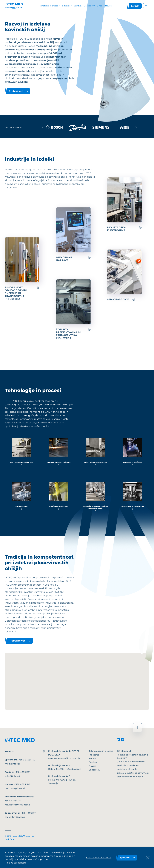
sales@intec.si (12, 776)
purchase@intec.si (15, 788)
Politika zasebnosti (15, 863)
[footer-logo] (20, 740)
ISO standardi (124, 751)
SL (146, 6)
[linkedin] (118, 740)
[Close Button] (148, 858)
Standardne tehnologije (130, 777)
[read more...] (22, 452)
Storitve (93, 762)
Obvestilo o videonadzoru (131, 762)
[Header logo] (14, 6)
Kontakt (93, 759)
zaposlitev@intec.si (15, 817)
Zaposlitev (94, 770)
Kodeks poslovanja (127, 769)
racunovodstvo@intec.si (18, 805)
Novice (93, 766)
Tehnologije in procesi (101, 751)
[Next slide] (136, 127)
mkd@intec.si (12, 764)
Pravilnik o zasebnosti (128, 765)
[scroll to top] (137, 728)
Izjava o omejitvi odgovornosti (133, 773)
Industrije (94, 755)
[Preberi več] (124, 205)
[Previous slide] (42, 127)
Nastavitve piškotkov (99, 858)
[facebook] (122, 740)
